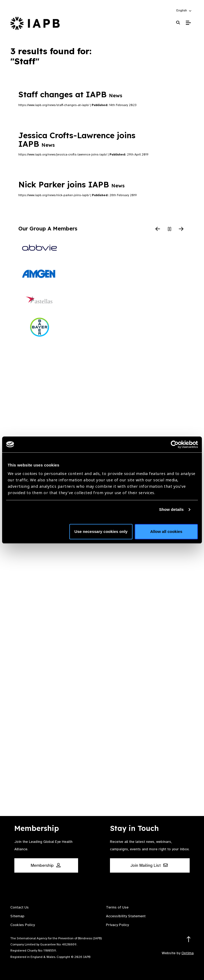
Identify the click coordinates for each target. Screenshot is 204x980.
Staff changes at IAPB (70, 94)
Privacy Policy (117, 925)
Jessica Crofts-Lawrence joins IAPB (77, 140)
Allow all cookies (166, 531)
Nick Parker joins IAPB (71, 184)
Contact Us (20, 907)
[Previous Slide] (158, 229)
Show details (171, 509)
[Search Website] (178, 23)
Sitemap (17, 916)
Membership (46, 865)
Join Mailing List (149, 865)
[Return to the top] (189, 939)
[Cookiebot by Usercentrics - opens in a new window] (175, 444)
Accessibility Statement (126, 916)
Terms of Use (117, 907)
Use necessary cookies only (101, 531)
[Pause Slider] (169, 229)
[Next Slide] (181, 229)
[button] (184, 10)
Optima (188, 953)
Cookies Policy (23, 925)
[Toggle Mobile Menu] (188, 23)
